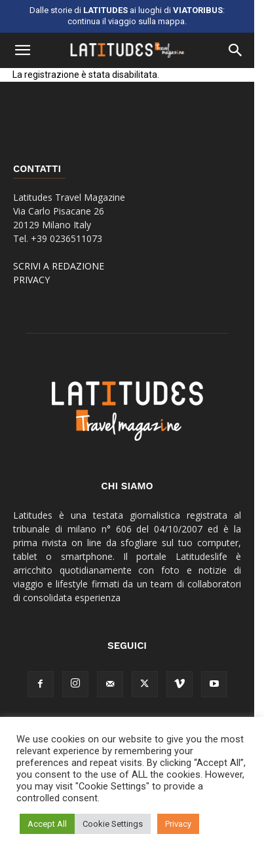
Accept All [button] (47, 824)
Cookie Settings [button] (113, 824)
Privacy (178, 824)
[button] (22, 50)
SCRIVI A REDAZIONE (59, 266)
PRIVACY (31, 280)
